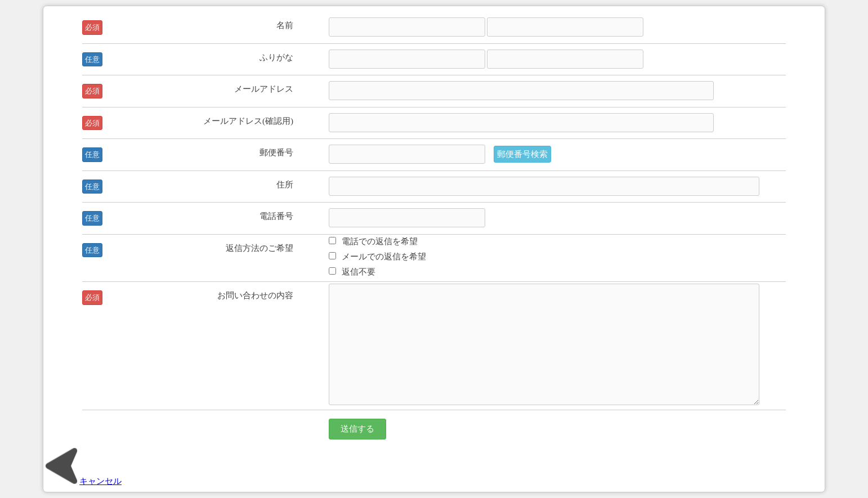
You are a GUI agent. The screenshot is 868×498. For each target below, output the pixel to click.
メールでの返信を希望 (377, 256)
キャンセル (82, 481)
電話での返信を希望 (373, 241)
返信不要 (352, 272)
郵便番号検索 (522, 154)
